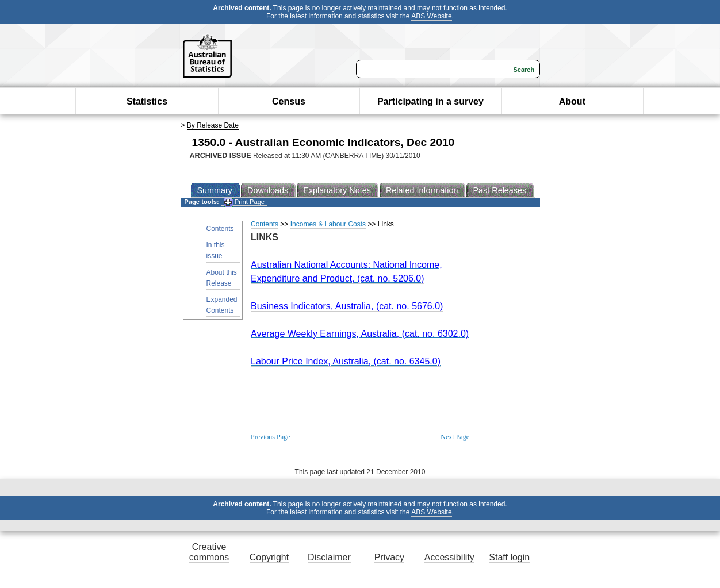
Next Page (455, 437)
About (572, 101)
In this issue (216, 250)
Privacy (389, 557)
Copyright (269, 557)
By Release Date (213, 125)
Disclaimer (329, 557)
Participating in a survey (430, 101)
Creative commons (209, 552)
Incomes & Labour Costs (328, 224)
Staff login (509, 557)
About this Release (222, 278)
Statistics (147, 101)
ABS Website (431, 16)
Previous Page (270, 437)
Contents (220, 229)
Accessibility (449, 557)
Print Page (244, 202)
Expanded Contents (222, 305)
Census (289, 101)
